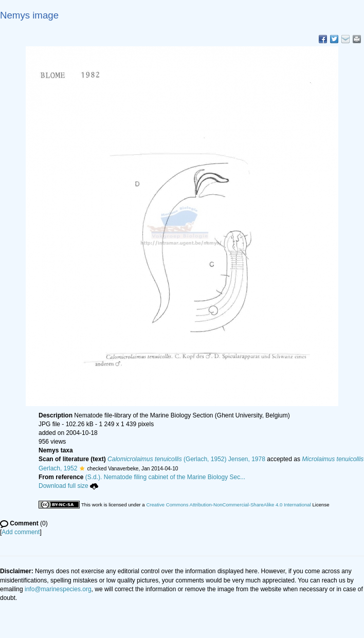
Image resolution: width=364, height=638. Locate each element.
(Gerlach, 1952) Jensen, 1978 (186, 459)
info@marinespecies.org (58, 589)
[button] (82, 468)
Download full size (68, 486)
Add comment (21, 532)
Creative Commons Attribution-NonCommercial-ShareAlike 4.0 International (228, 505)
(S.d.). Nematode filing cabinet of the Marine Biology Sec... (166, 477)
